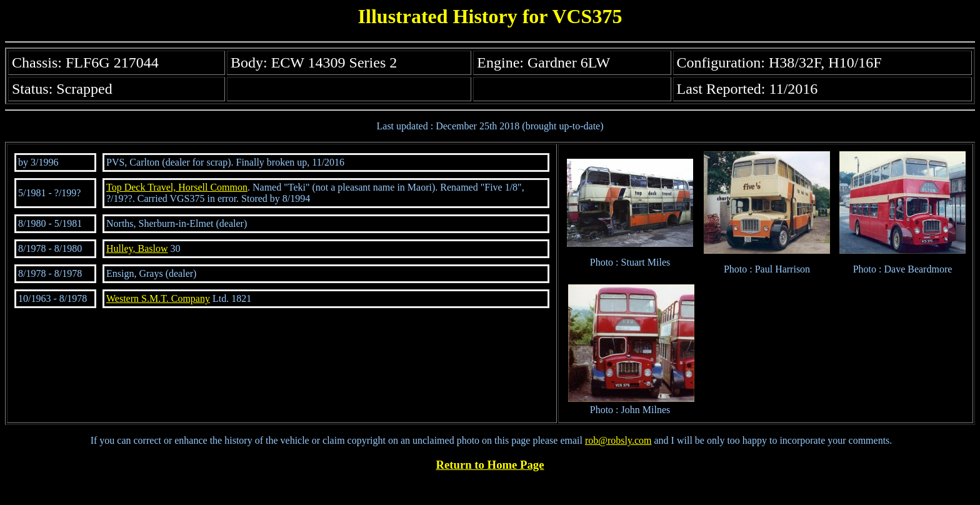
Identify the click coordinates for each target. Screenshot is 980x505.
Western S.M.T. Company (158, 298)
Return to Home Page (490, 465)
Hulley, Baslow (137, 248)
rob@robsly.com (618, 440)
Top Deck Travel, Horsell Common (177, 187)
